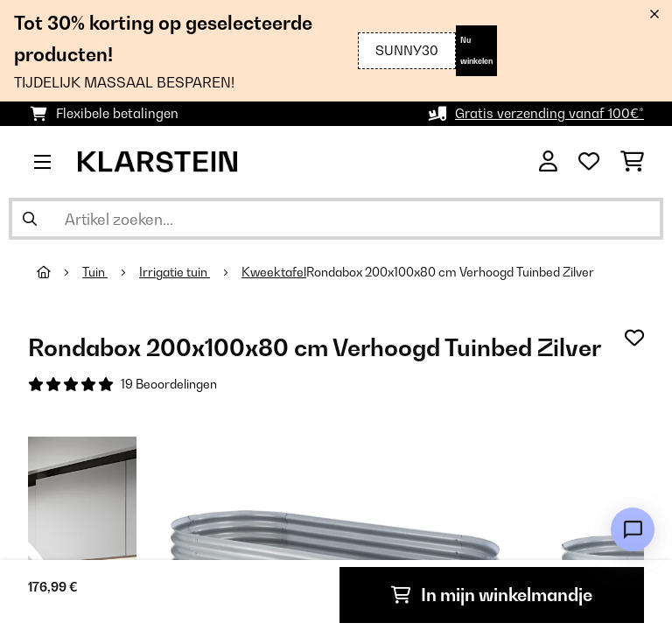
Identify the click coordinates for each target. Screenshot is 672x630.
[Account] (548, 162)
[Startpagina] (59, 272)
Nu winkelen (476, 50)
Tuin (95, 272)
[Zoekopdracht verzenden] (30, 219)
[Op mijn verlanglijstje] (634, 338)
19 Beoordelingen (169, 384)
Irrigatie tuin (175, 272)
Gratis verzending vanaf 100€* (549, 113)
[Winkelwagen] (632, 162)
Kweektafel (274, 272)
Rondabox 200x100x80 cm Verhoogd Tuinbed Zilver (450, 272)
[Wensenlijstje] (589, 162)
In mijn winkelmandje (492, 595)
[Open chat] (633, 529)
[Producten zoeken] (336, 219)
